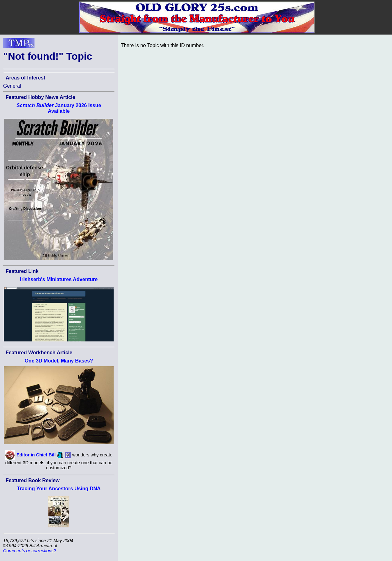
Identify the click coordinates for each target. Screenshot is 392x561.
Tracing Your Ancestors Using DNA (59, 489)
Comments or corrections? (30, 551)
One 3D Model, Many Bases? (59, 361)
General (12, 86)
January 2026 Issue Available (59, 108)
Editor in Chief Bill (36, 455)
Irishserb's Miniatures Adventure (59, 279)
